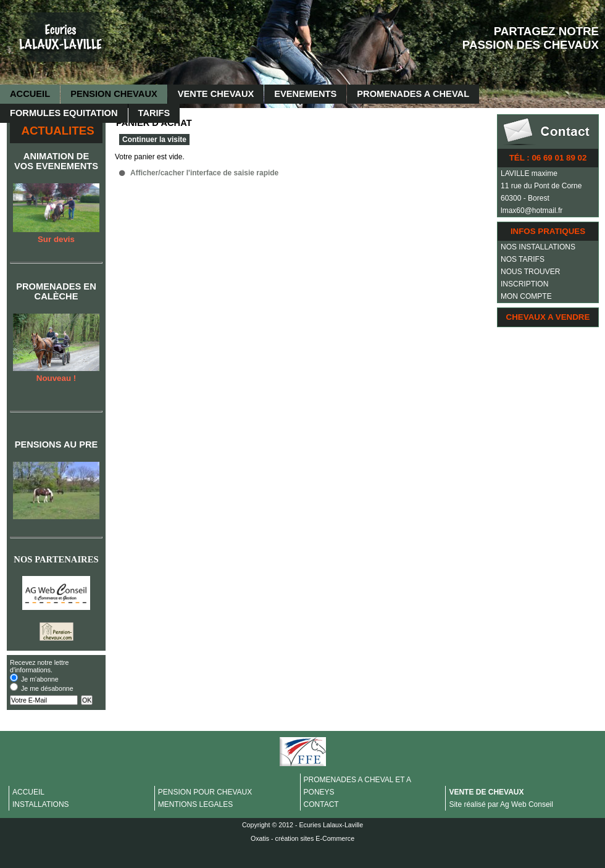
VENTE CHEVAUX (216, 94)
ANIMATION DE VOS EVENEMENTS (56, 161)
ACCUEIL (30, 94)
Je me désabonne (47, 688)
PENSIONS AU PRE (56, 444)
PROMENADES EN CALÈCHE (56, 291)
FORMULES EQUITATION (64, 113)
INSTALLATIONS (41, 804)
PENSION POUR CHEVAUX (205, 792)
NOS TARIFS (523, 259)
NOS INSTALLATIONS (538, 247)
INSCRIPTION (524, 284)
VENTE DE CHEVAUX (486, 792)
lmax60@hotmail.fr (532, 211)
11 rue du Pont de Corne (541, 186)
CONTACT (321, 804)
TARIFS (154, 113)
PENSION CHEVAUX (114, 94)
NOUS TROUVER (530, 272)
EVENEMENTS (305, 94)
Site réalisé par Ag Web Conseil (501, 804)
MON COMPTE (526, 296)
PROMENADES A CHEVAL (413, 94)
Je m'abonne (40, 679)
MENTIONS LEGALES (195, 804)
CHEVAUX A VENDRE (548, 317)
